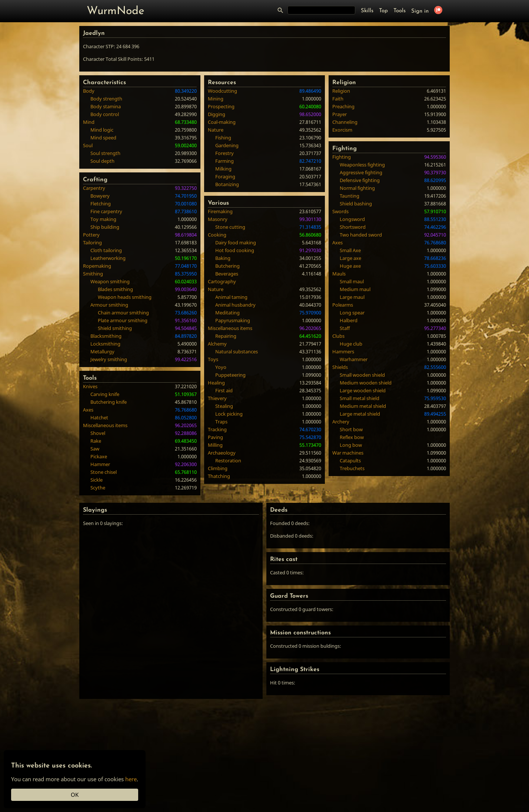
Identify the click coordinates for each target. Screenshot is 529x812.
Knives (90, 386)
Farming (224, 161)
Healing (216, 383)
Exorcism (342, 130)
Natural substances (237, 351)
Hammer (100, 464)
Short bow (351, 429)
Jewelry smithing (109, 359)
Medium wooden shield (366, 383)
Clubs (338, 336)
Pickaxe (99, 456)
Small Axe (350, 250)
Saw (95, 449)
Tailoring (92, 242)
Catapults (350, 461)
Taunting (350, 196)
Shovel (98, 433)
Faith (338, 99)
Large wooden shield (363, 390)
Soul (88, 145)
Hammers (343, 351)
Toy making (103, 219)
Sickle (97, 480)
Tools (400, 11)
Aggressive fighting (361, 172)
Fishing (223, 138)
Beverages (227, 274)
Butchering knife (109, 402)
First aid (224, 390)
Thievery (217, 398)
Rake (96, 441)
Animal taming (231, 297)
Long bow (351, 445)
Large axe (350, 258)
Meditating (227, 313)
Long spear (352, 313)
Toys (213, 359)
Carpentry (94, 188)
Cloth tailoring (106, 250)
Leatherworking (108, 258)
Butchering (227, 266)
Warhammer (354, 359)
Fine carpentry (106, 211)
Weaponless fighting (362, 165)
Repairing (226, 336)
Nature (216, 130)
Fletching (101, 204)
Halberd (349, 320)
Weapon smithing (110, 281)
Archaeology (222, 453)
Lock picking (229, 414)
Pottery (91, 235)
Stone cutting (230, 227)
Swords (340, 211)
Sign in (420, 11)
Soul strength (105, 153)
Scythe (98, 488)
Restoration (228, 461)
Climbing (218, 468)
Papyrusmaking (233, 320)
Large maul (352, 297)
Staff (345, 328)
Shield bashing (356, 204)
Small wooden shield (362, 375)
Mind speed (103, 138)
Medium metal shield (363, 406)
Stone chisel (104, 472)
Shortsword (353, 227)
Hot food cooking (235, 250)
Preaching (343, 106)
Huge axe (350, 266)
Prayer (340, 114)
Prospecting (221, 106)
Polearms (343, 305)
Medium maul (355, 289)
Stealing (224, 406)
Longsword (352, 219)
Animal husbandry (235, 305)
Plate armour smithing (123, 320)
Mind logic (102, 130)
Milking (223, 169)
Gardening (227, 145)
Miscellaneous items (105, 425)
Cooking (217, 235)
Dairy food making (236, 242)
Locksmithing (105, 344)
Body (89, 91)
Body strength (106, 99)
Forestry (224, 153)
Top (383, 11)
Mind (89, 122)
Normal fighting (357, 188)
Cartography (222, 281)
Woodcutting (222, 91)
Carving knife (105, 394)
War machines (348, 453)
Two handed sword (361, 235)
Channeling (345, 122)
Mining (216, 99)
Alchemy (217, 344)
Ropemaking (97, 266)
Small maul (352, 281)
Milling (215, 445)
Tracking (217, 429)
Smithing (93, 274)
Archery (341, 422)
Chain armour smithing (123, 313)
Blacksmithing (106, 336)
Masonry (218, 219)
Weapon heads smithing (125, 297)
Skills (367, 11)
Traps (221, 422)
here (131, 779)
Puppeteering (230, 375)
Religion (341, 91)
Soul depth (102, 161)
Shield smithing (115, 328)
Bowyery (100, 196)
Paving (215, 437)
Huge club (351, 344)
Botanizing (227, 184)
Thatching (219, 476)
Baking (223, 258)
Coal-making (222, 122)
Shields (340, 367)
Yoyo (221, 367)
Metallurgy (102, 351)
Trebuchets (352, 468)
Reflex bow (352, 437)
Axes (88, 410)
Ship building (105, 227)
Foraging (225, 176)
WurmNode (116, 11)
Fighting (342, 157)
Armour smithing (109, 305)
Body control (105, 114)
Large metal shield (360, 414)
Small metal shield (360, 398)
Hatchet (99, 417)
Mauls (339, 274)
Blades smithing (115, 289)
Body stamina (106, 106)
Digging (217, 114)
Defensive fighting (360, 180)
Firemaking (220, 211)
